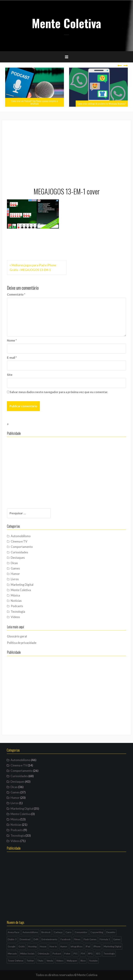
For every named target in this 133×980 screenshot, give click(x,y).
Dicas (14, 563)
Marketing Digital (22, 585)
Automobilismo (21, 536)
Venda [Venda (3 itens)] (50, 961)
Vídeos (15, 617)
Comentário (16, 294)
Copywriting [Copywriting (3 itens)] (97, 932)
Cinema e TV (19, 541)
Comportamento (22, 547)
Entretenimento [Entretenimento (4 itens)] (49, 939)
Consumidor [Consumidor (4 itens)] (81, 932)
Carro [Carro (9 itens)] (69, 932)
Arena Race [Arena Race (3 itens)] (14, 932)
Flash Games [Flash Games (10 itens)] (90, 939)
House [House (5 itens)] (43, 946)
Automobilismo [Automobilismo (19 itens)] (30, 932)
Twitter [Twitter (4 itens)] (30, 961)
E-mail (12, 358)
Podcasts (17, 606)
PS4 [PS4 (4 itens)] (83, 954)
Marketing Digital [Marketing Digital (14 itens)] (112, 946)
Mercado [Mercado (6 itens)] (12, 954)
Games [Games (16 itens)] (117, 939)
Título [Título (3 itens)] (40, 961)
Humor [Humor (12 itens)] (64, 946)
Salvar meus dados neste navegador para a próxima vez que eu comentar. (59, 392)
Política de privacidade (22, 643)
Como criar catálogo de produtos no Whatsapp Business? (102, 103)
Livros (15, 579)
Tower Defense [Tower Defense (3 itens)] (15, 961)
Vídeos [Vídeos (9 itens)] (60, 961)
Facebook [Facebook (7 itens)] (66, 939)
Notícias (16, 601)
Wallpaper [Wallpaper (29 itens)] (72, 961)
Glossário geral (17, 636)
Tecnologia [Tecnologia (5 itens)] (109, 954)
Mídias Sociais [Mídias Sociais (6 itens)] (27, 954)
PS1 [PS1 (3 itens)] (76, 954)
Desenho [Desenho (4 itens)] (111, 932)
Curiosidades (19, 552)
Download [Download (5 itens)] (25, 939)
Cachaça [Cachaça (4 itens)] (58, 932)
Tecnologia (18, 612)
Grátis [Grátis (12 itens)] (22, 946)
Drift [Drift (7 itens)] (36, 939)
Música (15, 595)
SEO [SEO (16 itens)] (98, 954)
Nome (12, 340)
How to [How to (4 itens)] (53, 946)
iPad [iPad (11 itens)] (88, 946)
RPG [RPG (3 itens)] (90, 954)
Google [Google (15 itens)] (12, 946)
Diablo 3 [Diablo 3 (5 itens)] (12, 939)
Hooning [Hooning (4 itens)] (32, 946)
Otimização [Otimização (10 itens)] (44, 954)
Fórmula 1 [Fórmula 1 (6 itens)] (105, 939)
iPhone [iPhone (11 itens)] (97, 946)
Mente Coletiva (66, 23)
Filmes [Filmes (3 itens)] (77, 939)
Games (15, 568)
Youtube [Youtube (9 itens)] (93, 961)
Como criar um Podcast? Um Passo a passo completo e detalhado (35, 102)
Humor (15, 574)
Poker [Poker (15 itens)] (67, 954)
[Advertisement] (66, 152)
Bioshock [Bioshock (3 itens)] (46, 932)
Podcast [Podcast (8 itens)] (57, 954)
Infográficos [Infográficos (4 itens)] (76, 946)
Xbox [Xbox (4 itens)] (83, 961)
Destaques (18, 558)
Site (10, 375)
